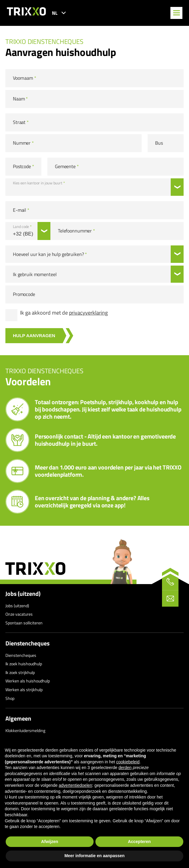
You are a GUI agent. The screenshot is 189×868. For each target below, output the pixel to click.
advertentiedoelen (75, 785)
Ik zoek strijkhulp (20, 672)
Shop (10, 698)
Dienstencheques (27, 643)
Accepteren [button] (139, 842)
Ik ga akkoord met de (64, 313)
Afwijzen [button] (50, 842)
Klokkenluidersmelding (25, 730)
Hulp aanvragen (34, 336)
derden (125, 768)
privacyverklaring (88, 313)
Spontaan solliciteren (24, 623)
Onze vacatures (19, 614)
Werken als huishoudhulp (28, 681)
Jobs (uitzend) (23, 594)
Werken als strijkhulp (24, 689)
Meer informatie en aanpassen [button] (95, 856)
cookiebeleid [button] (128, 762)
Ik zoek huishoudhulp (24, 664)
